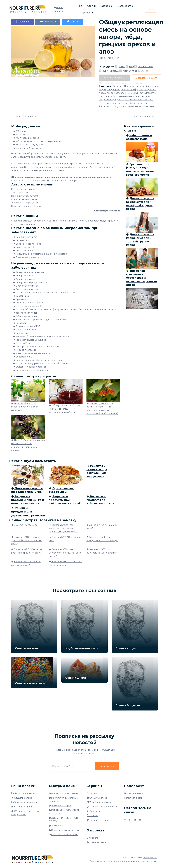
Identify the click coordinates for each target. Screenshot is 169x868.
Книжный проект (22, 807)
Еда (80, 6)
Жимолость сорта (61, 806)
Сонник (92, 816)
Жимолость (58, 826)
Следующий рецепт (144, 116)
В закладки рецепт (147, 78)
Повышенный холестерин (66, 830)
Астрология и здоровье (64, 793)
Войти (150, 9)
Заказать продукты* (115, 78)
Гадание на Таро (97, 820)
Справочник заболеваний (103, 807)
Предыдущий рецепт (26, 116)
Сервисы (86, 13)
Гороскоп (93, 811)
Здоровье (107, 6)
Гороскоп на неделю (24, 793)
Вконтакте (48, 21)
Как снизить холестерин (65, 835)
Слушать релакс (22, 798)
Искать (92, 793)
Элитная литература (24, 802)
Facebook (23, 21)
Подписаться (107, 766)
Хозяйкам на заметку (100, 802)
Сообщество (125, 6)
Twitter (73, 21)
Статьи (91, 6)
